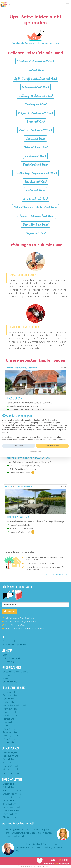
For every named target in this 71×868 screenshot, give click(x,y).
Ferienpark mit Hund (10, 766)
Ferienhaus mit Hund (11, 756)
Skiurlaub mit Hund (10, 814)
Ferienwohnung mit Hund (12, 753)
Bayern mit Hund (35, 233)
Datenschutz (49, 866)
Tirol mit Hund (35, 70)
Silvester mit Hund (10, 818)
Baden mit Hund (9, 787)
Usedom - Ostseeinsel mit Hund (35, 61)
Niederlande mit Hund (35, 164)
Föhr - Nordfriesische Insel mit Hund (35, 207)
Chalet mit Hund (9, 759)
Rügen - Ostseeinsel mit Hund (35, 113)
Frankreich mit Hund (35, 199)
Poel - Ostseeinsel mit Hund (35, 130)
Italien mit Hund (35, 190)
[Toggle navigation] (67, 5)
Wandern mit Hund (10, 784)
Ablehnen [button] (19, 446)
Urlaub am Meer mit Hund (12, 794)
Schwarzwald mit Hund (35, 87)
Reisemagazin (8, 675)
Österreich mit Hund (35, 147)
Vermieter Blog (8, 662)
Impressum (41, 866)
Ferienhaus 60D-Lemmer (19, 517)
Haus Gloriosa (14, 399)
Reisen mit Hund (9, 641)
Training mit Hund (9, 804)
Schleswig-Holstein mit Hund (35, 96)
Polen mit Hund (35, 121)
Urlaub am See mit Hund (12, 797)
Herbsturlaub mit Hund (11, 807)
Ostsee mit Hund (35, 139)
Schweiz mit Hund (9, 722)
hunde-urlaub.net (25, 866)
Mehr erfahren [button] (35, 452)
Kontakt (6, 679)
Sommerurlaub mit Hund (12, 791)
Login (5, 655)
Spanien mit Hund (9, 712)
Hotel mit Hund (8, 763)
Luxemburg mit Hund (11, 736)
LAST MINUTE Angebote (11, 774)
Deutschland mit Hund (35, 224)
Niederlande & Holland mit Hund (14, 706)
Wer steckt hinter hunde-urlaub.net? (16, 672)
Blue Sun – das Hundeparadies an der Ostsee (30, 458)
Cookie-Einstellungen (10, 682)
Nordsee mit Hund (35, 156)
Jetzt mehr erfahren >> (56, 575)
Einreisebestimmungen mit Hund (15, 645)
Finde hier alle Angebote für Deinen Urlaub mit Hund (36, 43)
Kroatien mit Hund (35, 182)
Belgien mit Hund (9, 729)
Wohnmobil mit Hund (10, 769)
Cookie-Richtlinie (8, 427)
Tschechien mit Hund (11, 732)
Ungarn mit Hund (9, 726)
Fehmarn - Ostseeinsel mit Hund (35, 216)
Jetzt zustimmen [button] (52, 446)
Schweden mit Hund (10, 716)
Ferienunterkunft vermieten (13, 658)
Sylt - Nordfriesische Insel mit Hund (35, 79)
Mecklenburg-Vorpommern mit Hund (35, 173)
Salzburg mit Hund (35, 104)
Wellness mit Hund (10, 801)
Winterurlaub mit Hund (11, 811)
